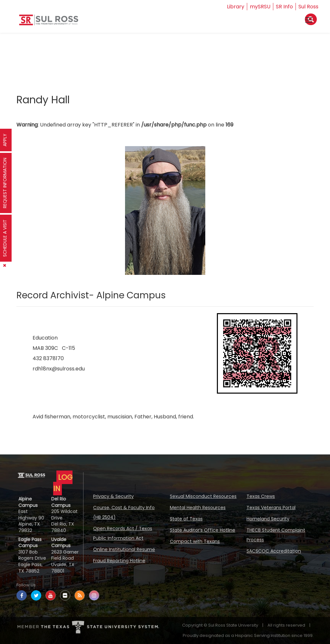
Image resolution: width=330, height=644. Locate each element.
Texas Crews (261, 496)
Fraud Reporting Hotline (119, 561)
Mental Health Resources (198, 508)
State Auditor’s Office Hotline (203, 530)
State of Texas (186, 519)
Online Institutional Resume (124, 549)
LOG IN (63, 483)
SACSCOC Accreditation (274, 551)
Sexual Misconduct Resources (203, 496)
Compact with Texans (195, 541)
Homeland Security (268, 519)
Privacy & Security (113, 496)
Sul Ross (308, 7)
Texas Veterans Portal (271, 508)
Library (236, 7)
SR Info (284, 7)
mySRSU (260, 7)
